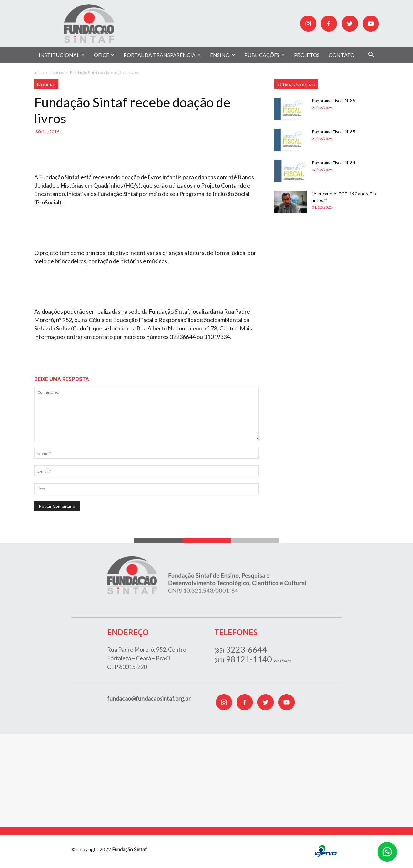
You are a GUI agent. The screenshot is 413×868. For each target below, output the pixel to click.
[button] (371, 55)
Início (39, 73)
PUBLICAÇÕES (264, 55)
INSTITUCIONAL (62, 55)
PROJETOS (307, 55)
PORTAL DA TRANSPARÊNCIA (162, 55)
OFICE (104, 55)
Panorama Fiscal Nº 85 (333, 101)
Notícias (57, 73)
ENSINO (222, 55)
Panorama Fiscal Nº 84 (333, 163)
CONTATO (342, 55)
